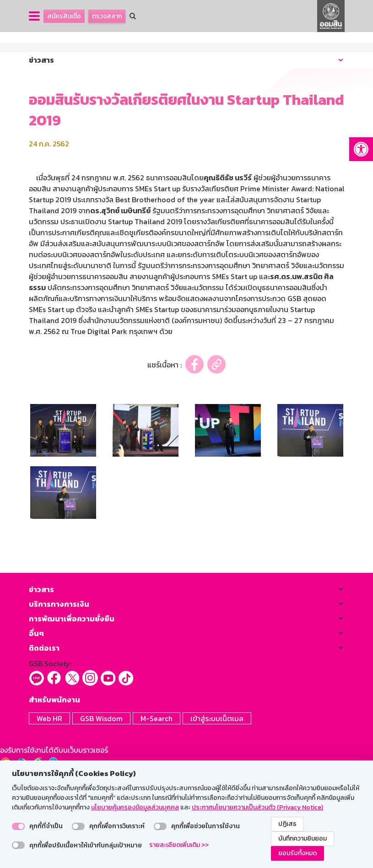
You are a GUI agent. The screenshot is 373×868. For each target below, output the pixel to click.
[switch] (18, 826)
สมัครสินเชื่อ (64, 16)
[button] (361, 149)
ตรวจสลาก (107, 16)
